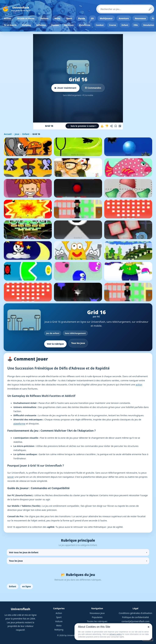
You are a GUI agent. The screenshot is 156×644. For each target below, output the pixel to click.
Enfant (125, 25)
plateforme (19, 424)
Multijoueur (106, 18)
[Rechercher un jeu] (125, 9)
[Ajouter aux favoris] (116, 126)
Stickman (69, 25)
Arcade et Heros (26, 18)
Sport (69, 18)
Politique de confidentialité (135, 617)
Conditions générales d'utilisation (136, 613)
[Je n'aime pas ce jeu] (107, 126)
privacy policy (116, 634)
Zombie (55, 25)
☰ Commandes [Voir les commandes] (93, 88)
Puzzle (82, 18)
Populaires (97, 617)
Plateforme (85, 25)
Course (113, 25)
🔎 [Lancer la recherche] (150, 9)
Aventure (124, 18)
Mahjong (27, 25)
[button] (82, 126)
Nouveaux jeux (97, 613)
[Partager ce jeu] (111, 126)
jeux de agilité (115, 527)
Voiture (44, 18)
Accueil (8, 134)
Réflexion (41, 25)
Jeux (17, 134)
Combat (100, 25)
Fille (136, 25)
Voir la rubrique (55, 344)
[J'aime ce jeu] (102, 126)
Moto (57, 18)
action (139, 384)
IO (92, 18)
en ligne (27, 586)
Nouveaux (140, 18)
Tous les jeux (78, 343)
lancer (11, 477)
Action (8, 18)
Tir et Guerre (10, 25)
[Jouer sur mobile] (120, 126)
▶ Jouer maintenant (65, 88)
